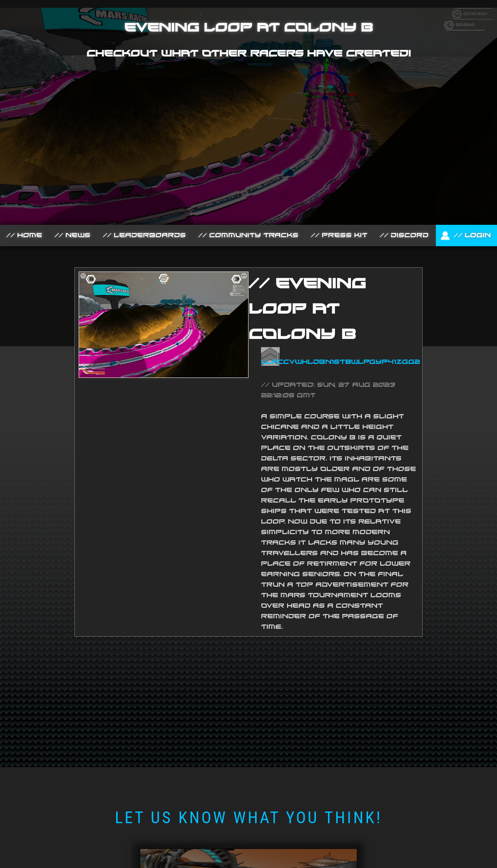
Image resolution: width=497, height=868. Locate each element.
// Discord (404, 235)
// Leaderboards (144, 235)
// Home (24, 235)
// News (72, 235)
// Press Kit (339, 235)
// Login (466, 235)
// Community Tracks (248, 235)
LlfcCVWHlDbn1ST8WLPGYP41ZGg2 (340, 362)
